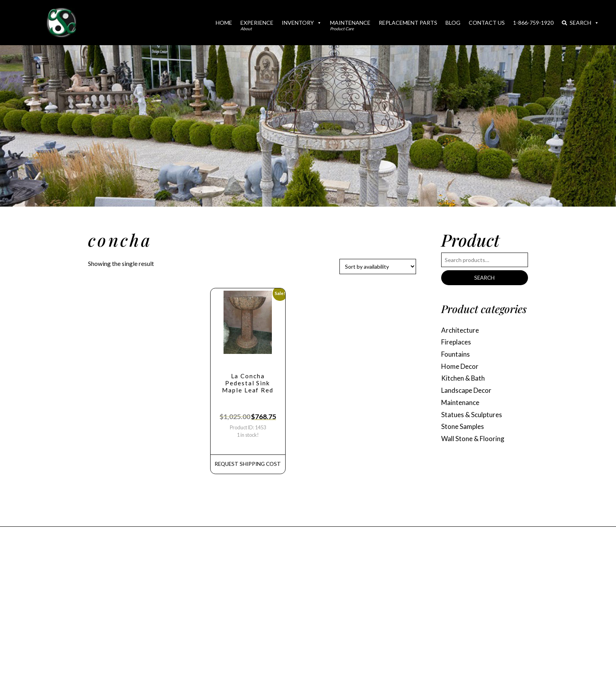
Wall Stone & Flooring (474, 443)
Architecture (461, 331)
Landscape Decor (468, 393)
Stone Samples (463, 430)
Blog (453, 23)
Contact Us (487, 23)
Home (224, 23)
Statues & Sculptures (473, 418)
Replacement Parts (408, 23)
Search (580, 23)
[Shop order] (378, 267)
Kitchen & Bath (464, 380)
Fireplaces (457, 343)
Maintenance (350, 25)
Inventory (302, 23)
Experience (257, 25)
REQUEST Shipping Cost (248, 466)
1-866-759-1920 (533, 23)
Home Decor (461, 368)
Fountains (456, 356)
